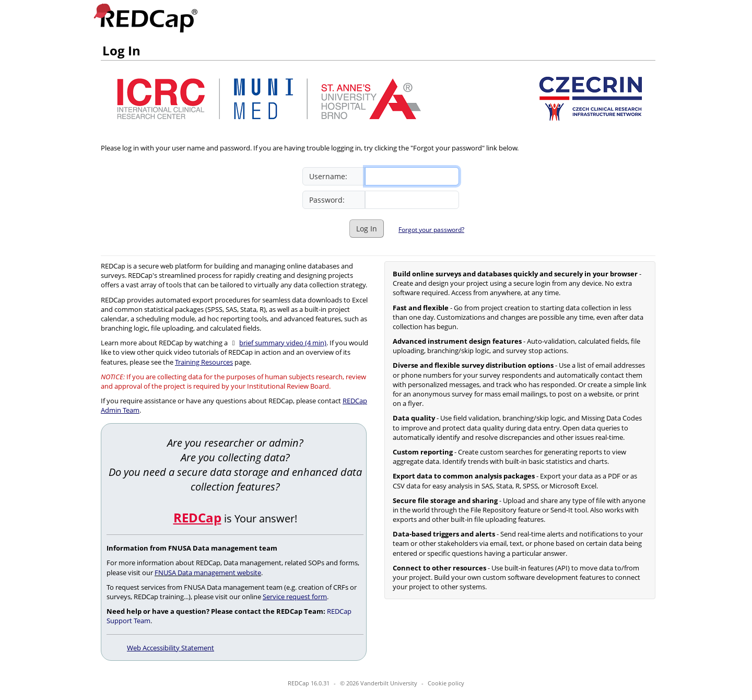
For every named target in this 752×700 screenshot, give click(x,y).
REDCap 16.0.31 (309, 683)
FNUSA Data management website (208, 573)
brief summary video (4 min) (283, 343)
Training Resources (204, 362)
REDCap (197, 517)
